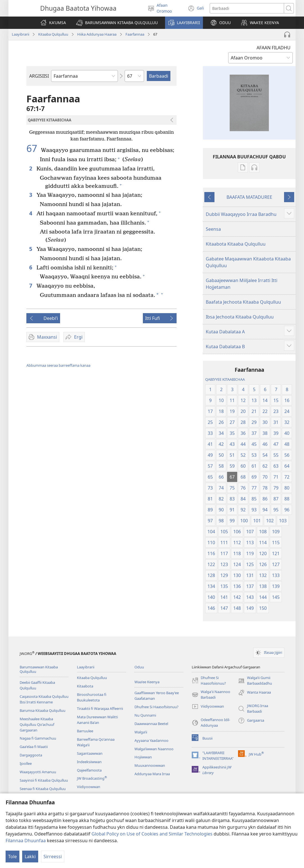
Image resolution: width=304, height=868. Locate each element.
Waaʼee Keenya (147, 682)
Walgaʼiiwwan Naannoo (154, 749)
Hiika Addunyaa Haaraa (97, 34)
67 (33, 148)
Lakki (30, 857)
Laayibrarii (20, 34)
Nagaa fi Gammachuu (38, 738)
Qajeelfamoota (89, 770)
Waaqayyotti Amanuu (38, 772)
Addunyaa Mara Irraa (152, 774)
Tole (12, 857)
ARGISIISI (39, 76)
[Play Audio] (287, 34)
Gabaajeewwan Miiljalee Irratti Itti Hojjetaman (242, 284)
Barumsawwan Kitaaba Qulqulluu (39, 669)
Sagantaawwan (90, 753)
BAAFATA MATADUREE (249, 197)
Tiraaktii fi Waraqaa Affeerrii (100, 708)
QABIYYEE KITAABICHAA (225, 379)
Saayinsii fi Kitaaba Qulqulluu (44, 780)
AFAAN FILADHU (274, 48)
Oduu (139, 667)
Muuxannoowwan (150, 765)
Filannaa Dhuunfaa (26, 841)
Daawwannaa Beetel (151, 724)
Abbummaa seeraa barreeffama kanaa (58, 365)
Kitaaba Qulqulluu (53, 34)
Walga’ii (141, 732)
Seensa (213, 229)
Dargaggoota (31, 755)
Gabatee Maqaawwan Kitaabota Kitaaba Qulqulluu (248, 262)
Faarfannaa (135, 34)
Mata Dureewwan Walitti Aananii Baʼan (97, 720)
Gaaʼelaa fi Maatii (34, 747)
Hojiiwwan (143, 757)
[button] (117, 23)
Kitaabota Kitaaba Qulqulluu (236, 244)
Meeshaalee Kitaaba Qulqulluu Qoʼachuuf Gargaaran (37, 724)
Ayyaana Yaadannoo (151, 740)
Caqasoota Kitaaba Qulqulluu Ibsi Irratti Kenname (44, 699)
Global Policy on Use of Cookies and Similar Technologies (152, 834)
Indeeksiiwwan (89, 762)
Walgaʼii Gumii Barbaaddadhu (255, 681)
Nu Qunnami (145, 715)
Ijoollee (26, 763)
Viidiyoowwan (89, 787)
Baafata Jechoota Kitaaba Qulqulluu (243, 302)
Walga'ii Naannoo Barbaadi (211, 695)
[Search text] (247, 8)
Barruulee (85, 731)
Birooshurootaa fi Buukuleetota (92, 697)
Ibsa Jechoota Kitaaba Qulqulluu (240, 317)
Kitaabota (85, 686)
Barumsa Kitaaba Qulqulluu (43, 710)
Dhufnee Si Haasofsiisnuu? (156, 707)
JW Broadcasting (92, 778)
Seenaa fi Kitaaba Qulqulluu (43, 789)
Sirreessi (53, 857)
